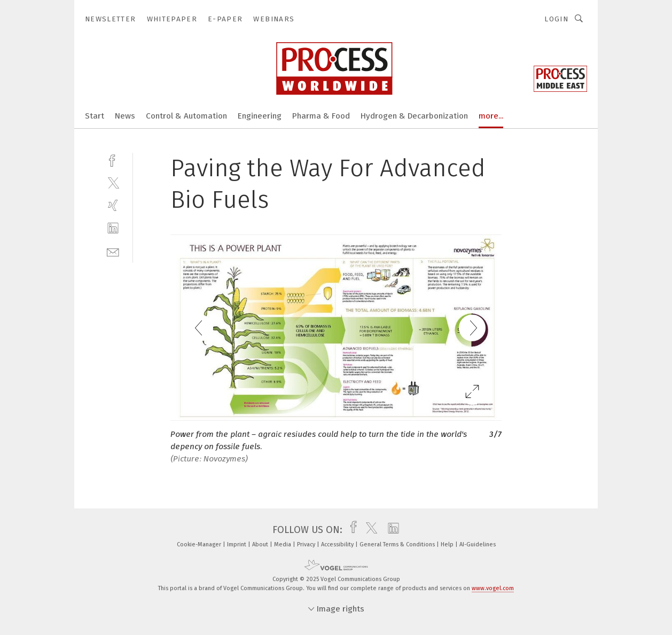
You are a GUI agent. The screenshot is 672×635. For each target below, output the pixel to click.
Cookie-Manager (200, 544)
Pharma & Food (321, 116)
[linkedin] (113, 228)
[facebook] (113, 159)
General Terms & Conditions (398, 544)
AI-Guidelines (478, 544)
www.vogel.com (493, 588)
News (125, 116)
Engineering (260, 116)
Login (556, 19)
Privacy (307, 544)
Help (448, 544)
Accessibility (338, 544)
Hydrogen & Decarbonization (414, 116)
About (261, 544)
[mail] (113, 251)
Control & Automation (186, 116)
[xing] (113, 205)
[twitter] (113, 182)
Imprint (237, 544)
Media (283, 544)
